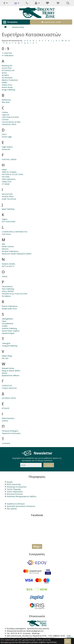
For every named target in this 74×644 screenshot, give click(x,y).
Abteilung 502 (7, 66)
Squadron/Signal (8, 333)
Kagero (5, 219)
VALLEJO (5, 358)
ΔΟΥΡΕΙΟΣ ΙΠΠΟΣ (9, 398)
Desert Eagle (7, 137)
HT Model (6, 184)
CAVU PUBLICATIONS (10, 117)
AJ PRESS (5, 75)
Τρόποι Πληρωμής (14, 489)
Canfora (5, 112)
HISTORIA (6, 177)
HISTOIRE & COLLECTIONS (12, 174)
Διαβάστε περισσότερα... (48, 642)
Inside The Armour (9, 199)
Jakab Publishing (8, 209)
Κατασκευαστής (18, 27)
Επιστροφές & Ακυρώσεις (17, 487)
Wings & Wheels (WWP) (11, 371)
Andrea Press (7, 85)
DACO (4, 134)
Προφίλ (10, 482)
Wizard (4, 373)
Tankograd (6, 343)
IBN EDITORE (7, 194)
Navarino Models (8, 264)
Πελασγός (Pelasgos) (10, 431)
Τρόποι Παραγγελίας (15, 492)
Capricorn (6, 115)
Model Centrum (8, 246)
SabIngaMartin (7, 319)
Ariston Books (7, 87)
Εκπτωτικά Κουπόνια (15, 494)
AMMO (5, 82)
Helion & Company (9, 172)
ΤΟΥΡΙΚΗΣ (6, 443)
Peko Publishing (8, 289)
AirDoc (4, 73)
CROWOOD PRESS (9, 124)
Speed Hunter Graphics (11, 331)
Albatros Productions (10, 80)
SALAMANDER (7, 324)
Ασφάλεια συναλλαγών (16, 504)
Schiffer (5, 326)
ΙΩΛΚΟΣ (5, 421)
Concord (5, 120)
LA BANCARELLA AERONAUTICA (15, 232)
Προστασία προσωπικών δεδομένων (21, 506)
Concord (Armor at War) (11, 122)
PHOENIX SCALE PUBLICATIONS (15, 294)
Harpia (4, 170)
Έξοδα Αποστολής (14, 484)
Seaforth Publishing (9, 328)
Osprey (5, 276)
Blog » (37, 546)
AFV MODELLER (8, 70)
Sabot (4, 321)
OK (68, 641)
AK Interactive (7, 78)
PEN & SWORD (8, 291)
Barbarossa (6, 100)
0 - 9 (26, 41)
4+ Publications (8, 55)
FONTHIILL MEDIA (9, 159)
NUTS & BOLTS (8, 266)
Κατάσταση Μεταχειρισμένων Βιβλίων (21, 496)
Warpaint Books (8, 368)
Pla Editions (6, 296)
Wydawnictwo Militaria (10, 375)
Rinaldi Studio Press (9, 309)
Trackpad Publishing (10, 346)
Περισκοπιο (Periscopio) (11, 433)
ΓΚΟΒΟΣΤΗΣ (7, 386)
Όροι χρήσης (12, 509)
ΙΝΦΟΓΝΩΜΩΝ (8, 418)
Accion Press (7, 68)
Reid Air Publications (10, 306)
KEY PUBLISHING (9, 222)
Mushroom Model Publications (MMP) (17, 254)
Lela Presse (6, 234)
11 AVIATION (7, 53)
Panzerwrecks (7, 286)
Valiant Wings (7, 356)
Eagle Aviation (7, 147)
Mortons (5, 249)
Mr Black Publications (10, 251)
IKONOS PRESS (8, 197)
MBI (3, 244)
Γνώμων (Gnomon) (9, 388)
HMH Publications (9, 179)
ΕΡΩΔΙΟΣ (6, 408)
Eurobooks (6, 149)
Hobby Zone (7, 182)
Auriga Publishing (8, 90)
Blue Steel (6, 102)
